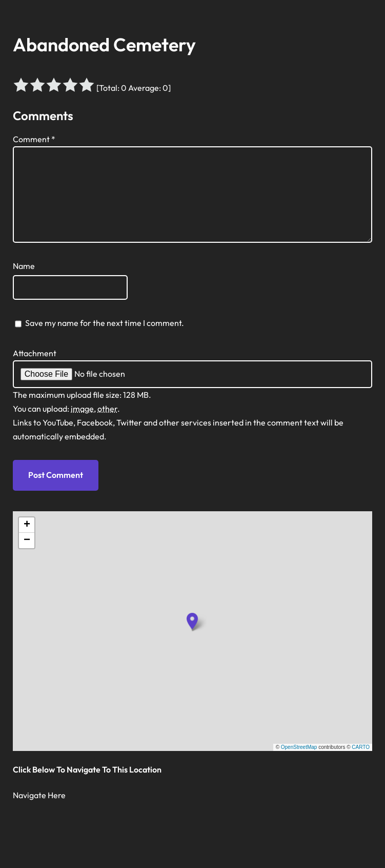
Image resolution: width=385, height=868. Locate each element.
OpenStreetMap (299, 747)
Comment (34, 139)
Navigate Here (39, 795)
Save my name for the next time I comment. (105, 323)
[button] (192, 621)
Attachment (35, 353)
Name (24, 266)
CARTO (361, 747)
